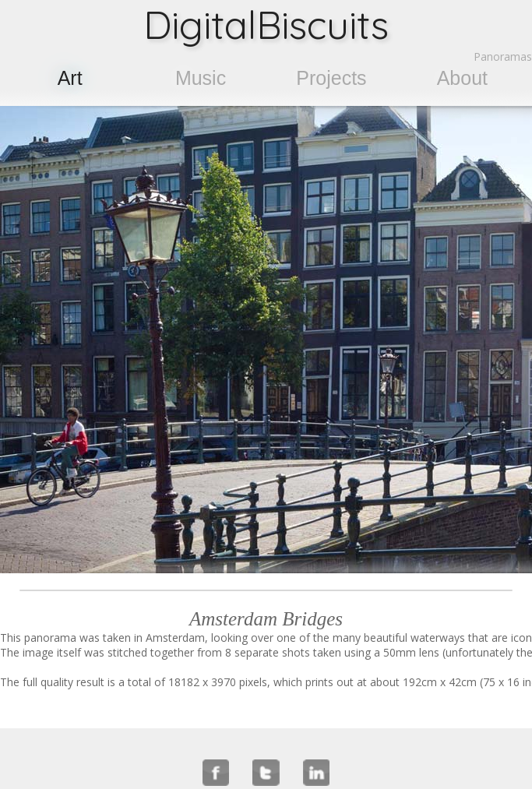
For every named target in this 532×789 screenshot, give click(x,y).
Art (70, 78)
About (462, 78)
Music (201, 78)
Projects (331, 78)
